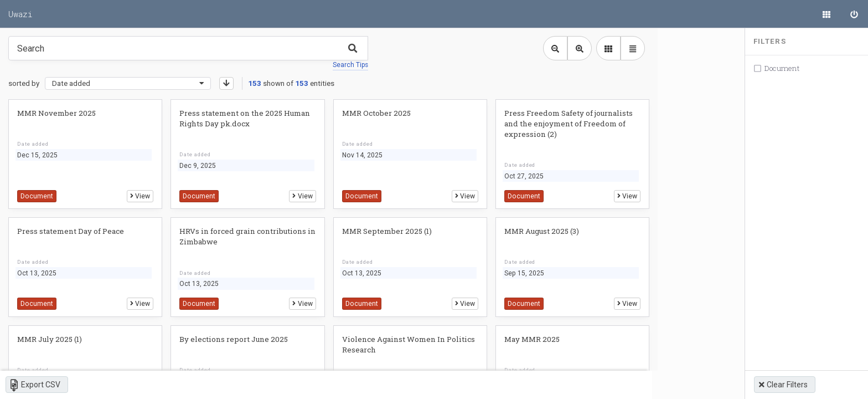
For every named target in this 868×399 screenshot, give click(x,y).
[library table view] (622, 48)
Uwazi (20, 14)
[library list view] (597, 48)
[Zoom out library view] (544, 48)
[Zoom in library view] (569, 48)
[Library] (826, 14)
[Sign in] (854, 14)
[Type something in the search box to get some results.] (188, 48)
